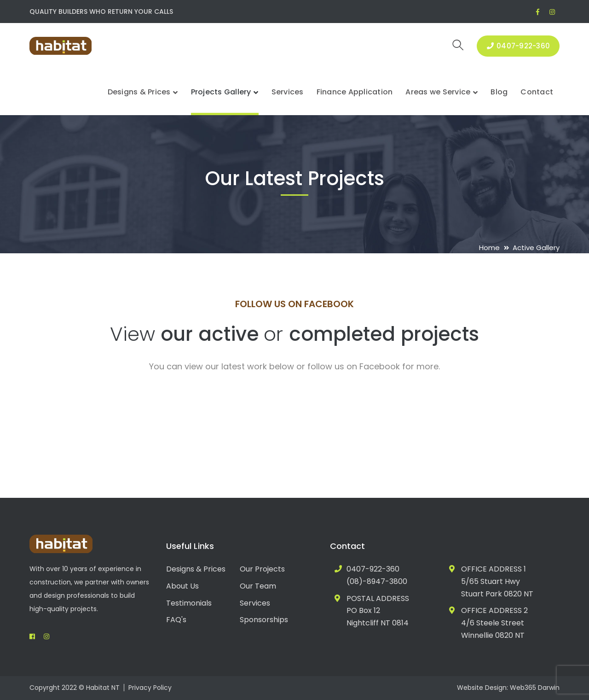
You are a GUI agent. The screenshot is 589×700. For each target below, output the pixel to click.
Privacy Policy (150, 688)
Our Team (258, 586)
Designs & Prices (196, 569)
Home (489, 248)
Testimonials (189, 603)
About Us (182, 586)
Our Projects (262, 569)
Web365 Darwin (535, 688)
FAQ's (176, 620)
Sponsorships (264, 620)
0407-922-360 (518, 46)
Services (255, 603)
